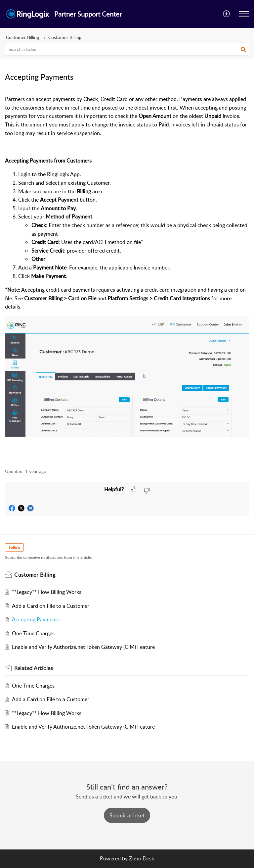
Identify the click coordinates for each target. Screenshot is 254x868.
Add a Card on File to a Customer (51, 606)
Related (34, 668)
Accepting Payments (36, 619)
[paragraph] (127, 275)
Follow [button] (14, 547)
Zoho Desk (142, 858)
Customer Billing (22, 37)
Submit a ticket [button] (127, 815)
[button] (244, 14)
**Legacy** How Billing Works (47, 592)
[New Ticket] (127, 815)
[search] (127, 49)
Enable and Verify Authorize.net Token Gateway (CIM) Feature (83, 647)
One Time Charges (33, 633)
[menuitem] (227, 14)
